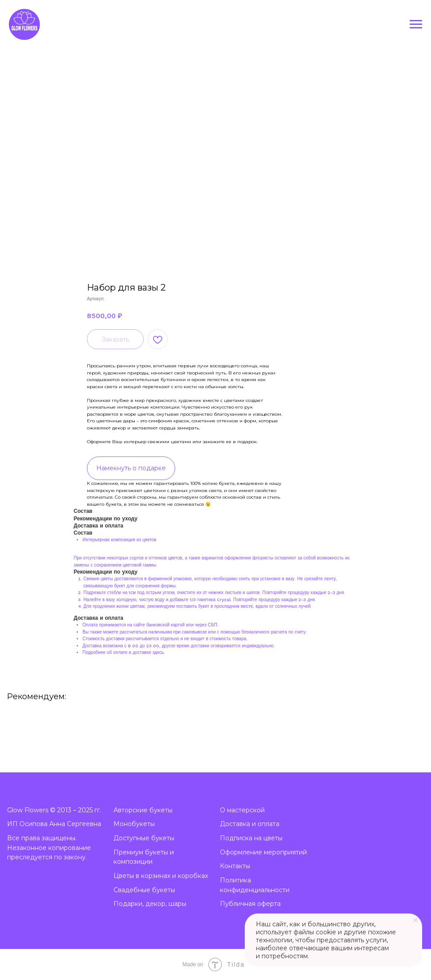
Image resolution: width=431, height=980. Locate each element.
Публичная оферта (250, 904)
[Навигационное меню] (416, 24)
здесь (158, 652)
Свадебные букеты (144, 890)
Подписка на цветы (251, 838)
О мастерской (242, 810)
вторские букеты (145, 810)
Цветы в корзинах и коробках (161, 876)
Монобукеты (134, 824)
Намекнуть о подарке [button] (131, 468)
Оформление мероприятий (263, 852)
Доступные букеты (144, 838)
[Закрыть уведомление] (415, 920)
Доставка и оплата (250, 824)
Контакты (235, 866)
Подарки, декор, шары (150, 904)
